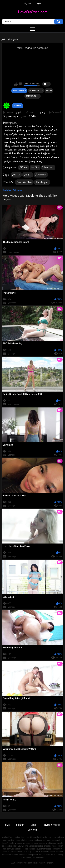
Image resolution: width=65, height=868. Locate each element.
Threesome (48, 167)
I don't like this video (20, 84)
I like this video (16, 84)
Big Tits (35, 167)
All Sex (24, 167)
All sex (16, 175)
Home (7, 825)
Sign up (27, 3)
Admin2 (18, 106)
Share (49, 91)
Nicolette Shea (24, 182)
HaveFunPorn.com (24, 863)
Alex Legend (42, 182)
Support (33, 830)
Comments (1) (32, 96)
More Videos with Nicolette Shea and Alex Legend (30, 197)
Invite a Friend (52, 825)
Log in (38, 3)
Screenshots (36, 91)
